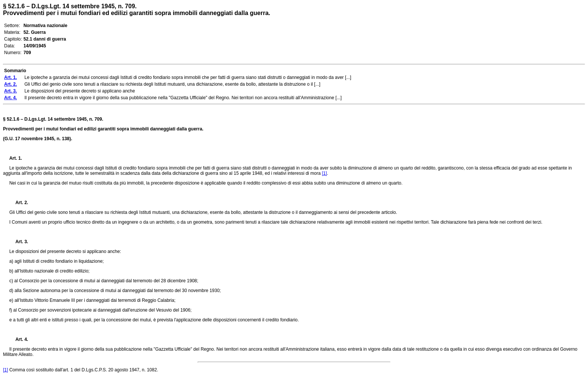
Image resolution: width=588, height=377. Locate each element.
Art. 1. (16, 158)
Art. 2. (19, 203)
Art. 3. (19, 242)
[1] (324, 173)
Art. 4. (19, 339)
